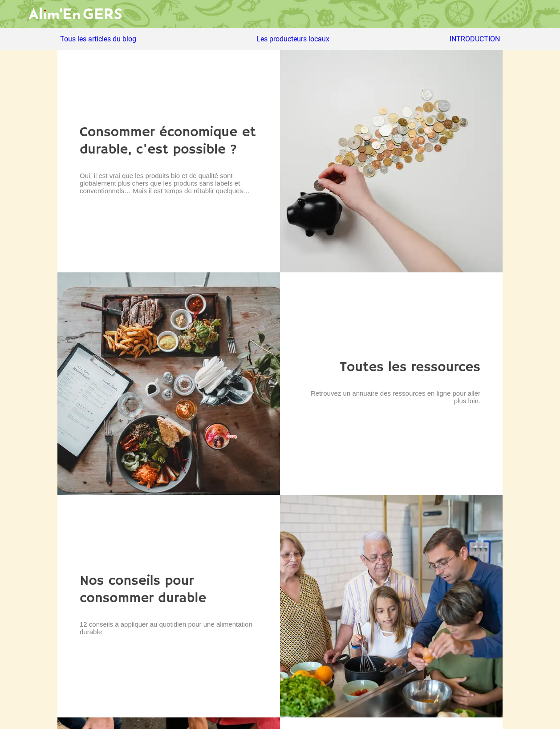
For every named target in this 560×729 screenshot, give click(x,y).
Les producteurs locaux (293, 39)
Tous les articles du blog (98, 39)
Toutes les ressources (410, 367)
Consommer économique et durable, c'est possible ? (168, 141)
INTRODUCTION (475, 39)
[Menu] (14, 14)
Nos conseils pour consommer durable (143, 590)
